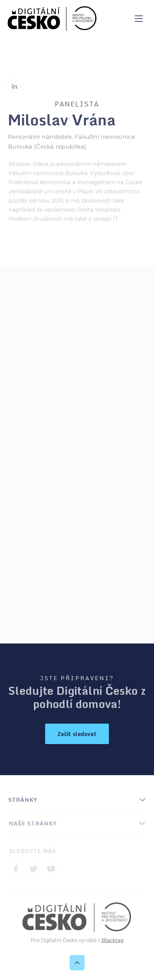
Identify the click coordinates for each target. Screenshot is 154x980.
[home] (52, 19)
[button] (139, 19)
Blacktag (112, 940)
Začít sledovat (77, 734)
